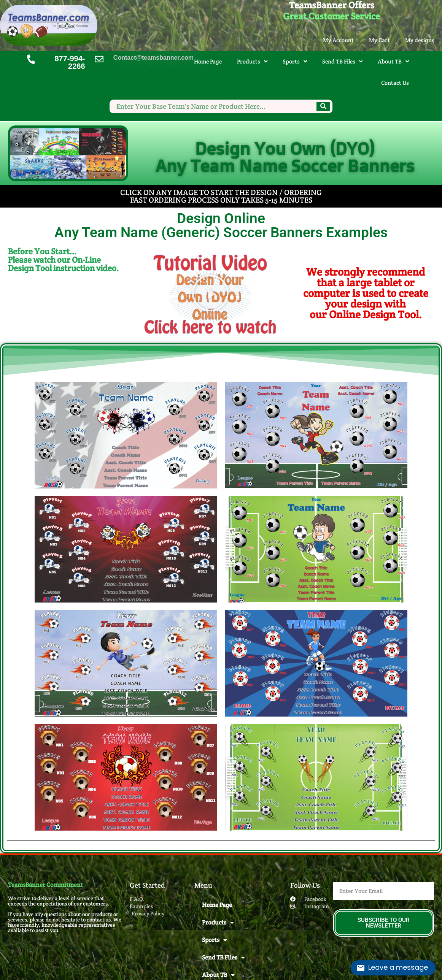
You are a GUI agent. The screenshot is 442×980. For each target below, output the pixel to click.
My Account (338, 40)
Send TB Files (342, 61)
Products (252, 61)
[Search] (323, 106)
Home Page (208, 61)
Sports (295, 61)
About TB (393, 61)
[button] (210, 293)
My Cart (379, 40)
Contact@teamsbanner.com (153, 58)
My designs (420, 40)
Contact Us (395, 83)
